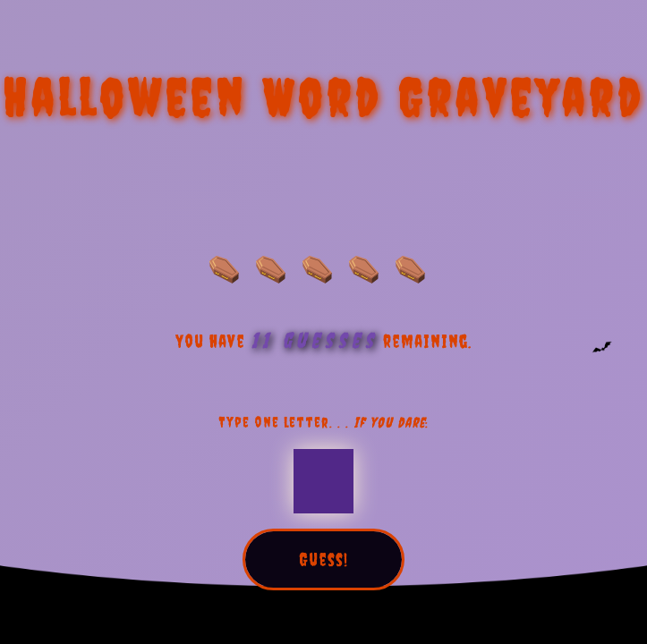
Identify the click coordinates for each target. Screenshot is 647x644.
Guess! (323, 559)
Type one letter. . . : (324, 422)
